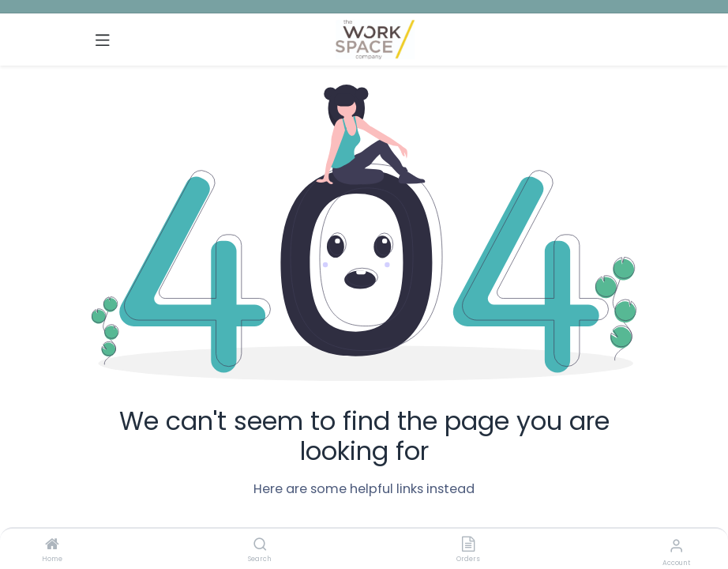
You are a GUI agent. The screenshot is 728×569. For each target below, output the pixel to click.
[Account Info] (676, 546)
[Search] (260, 545)
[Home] (52, 545)
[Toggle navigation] (103, 40)
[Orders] (468, 545)
